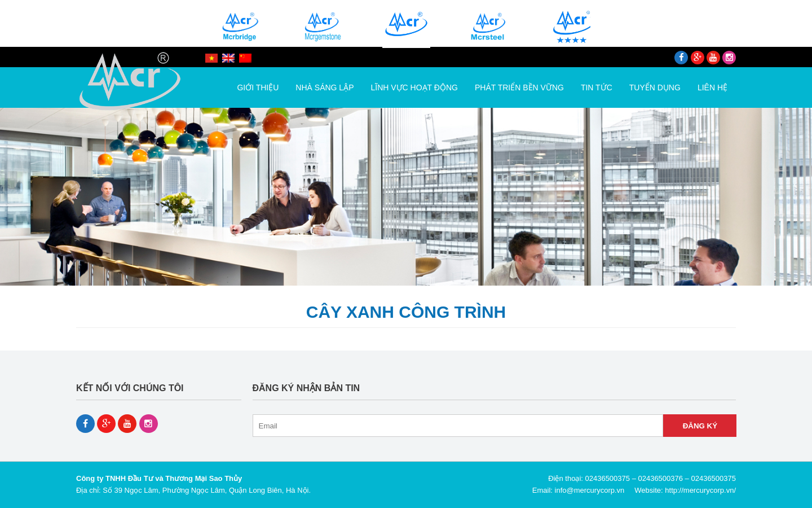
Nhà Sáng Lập (325, 87)
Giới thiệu (258, 87)
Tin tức (597, 87)
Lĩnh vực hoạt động (414, 87)
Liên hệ (712, 87)
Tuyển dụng (655, 87)
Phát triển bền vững (519, 87)
